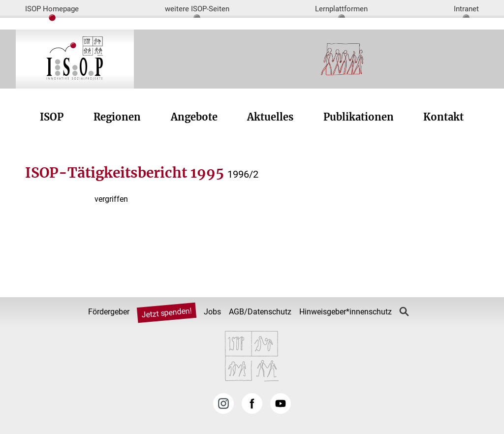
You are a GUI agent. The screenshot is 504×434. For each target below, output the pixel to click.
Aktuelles (270, 117)
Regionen (117, 117)
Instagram (223, 403)
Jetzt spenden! (167, 313)
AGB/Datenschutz (260, 312)
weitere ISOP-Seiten (197, 9)
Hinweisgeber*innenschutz (346, 312)
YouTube (281, 403)
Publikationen (359, 117)
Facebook (252, 403)
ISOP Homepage (52, 9)
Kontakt (443, 117)
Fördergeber (109, 312)
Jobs (212, 312)
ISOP (52, 117)
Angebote (194, 117)
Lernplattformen (341, 9)
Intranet (466, 9)
